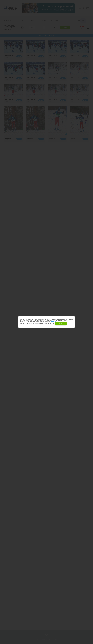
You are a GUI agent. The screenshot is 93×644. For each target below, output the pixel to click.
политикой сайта (54, 321)
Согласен (61, 323)
